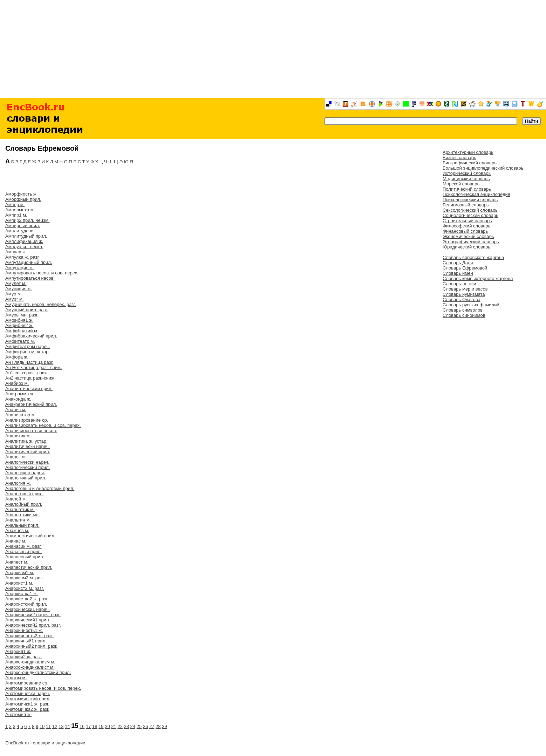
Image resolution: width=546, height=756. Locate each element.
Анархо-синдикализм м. (30, 662)
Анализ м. (16, 410)
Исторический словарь (467, 173)
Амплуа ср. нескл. (24, 247)
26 (145, 726)
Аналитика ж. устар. (26, 441)
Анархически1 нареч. (28, 609)
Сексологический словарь (470, 210)
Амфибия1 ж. (19, 320)
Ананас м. (16, 541)
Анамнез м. (17, 530)
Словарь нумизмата (464, 294)
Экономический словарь (468, 236)
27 (152, 726)
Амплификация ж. (24, 241)
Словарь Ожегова (462, 299)
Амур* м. (15, 299)
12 (55, 726)
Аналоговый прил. (25, 494)
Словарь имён (458, 273)
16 (82, 726)
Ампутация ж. (20, 268)
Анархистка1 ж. (22, 594)
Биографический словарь (470, 163)
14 (67, 726)
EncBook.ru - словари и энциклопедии (45, 743)
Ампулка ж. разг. (22, 257)
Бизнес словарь (459, 158)
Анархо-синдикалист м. (30, 667)
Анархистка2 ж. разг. (27, 599)
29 (164, 726)
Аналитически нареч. (28, 446)
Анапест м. (17, 562)
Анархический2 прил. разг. (33, 625)
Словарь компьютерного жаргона (478, 278)
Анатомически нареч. (28, 693)
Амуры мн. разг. (22, 315)
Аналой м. (16, 499)
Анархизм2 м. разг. (25, 578)
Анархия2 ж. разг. (24, 657)
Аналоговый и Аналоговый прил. (40, 488)
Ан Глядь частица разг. (29, 362)
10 (42, 726)
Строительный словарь (467, 221)
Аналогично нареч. (25, 473)
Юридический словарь (466, 247)
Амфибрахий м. (22, 331)
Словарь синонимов (464, 315)
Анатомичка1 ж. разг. (27, 704)
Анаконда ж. (18, 399)
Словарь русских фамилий (471, 305)
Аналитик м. (18, 436)
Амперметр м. (20, 210)
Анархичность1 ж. (24, 630)
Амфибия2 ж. (19, 325)
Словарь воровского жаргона (473, 257)
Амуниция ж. (19, 289)
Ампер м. (15, 205)
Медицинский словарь (466, 179)
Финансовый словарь (465, 231)
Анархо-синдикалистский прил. (38, 672)
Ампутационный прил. (29, 262)
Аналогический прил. (28, 467)
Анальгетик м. (20, 509)
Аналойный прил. (24, 504)
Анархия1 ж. (18, 651)
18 (95, 726)
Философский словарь (466, 226)
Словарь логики (459, 284)
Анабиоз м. (17, 383)
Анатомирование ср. (27, 683)
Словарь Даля (458, 263)
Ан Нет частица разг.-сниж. (34, 367)
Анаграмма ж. (20, 394)
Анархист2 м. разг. (25, 588)
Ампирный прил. (23, 226)
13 (61, 726)
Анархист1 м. (19, 583)
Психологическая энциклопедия (476, 194)
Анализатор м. (21, 415)
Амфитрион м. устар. (28, 352)
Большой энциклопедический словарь (483, 168)
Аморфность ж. (21, 194)
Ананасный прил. (23, 551)
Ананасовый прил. (25, 557)
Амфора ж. (17, 357)
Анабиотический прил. (29, 389)
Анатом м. (16, 678)
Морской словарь (461, 184)
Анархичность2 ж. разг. (29, 636)
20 (107, 726)
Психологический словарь (470, 200)
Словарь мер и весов (465, 289)
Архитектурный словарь (468, 152)
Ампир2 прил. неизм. (28, 220)
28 (158, 726)
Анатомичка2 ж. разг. (27, 709)
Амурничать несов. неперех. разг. (41, 304)
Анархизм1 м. (20, 573)
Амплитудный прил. (26, 236)
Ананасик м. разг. (23, 546)
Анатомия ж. (18, 714)
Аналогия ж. (18, 483)
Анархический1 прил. (28, 620)
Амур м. (14, 294)
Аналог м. (16, 457)
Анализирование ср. (27, 420)
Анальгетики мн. (22, 515)
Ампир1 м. (16, 215)
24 (133, 726)
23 (127, 726)
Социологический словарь (470, 215)
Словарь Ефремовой (465, 268)
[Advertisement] (273, 49)
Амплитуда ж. (20, 231)
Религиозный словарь (466, 205)
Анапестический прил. (29, 567)
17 (88, 726)
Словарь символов (463, 310)
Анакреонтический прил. (31, 404)
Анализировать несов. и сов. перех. (43, 425)
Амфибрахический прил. (31, 336)
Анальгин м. (18, 520)
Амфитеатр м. (20, 341)
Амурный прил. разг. (27, 310)
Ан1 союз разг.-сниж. (27, 373)
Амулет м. (16, 283)
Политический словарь (467, 189)
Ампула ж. (16, 252)
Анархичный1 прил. (26, 641)
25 (139, 726)
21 (114, 726)
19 (101, 726)
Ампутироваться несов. (30, 278)
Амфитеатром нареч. (28, 346)
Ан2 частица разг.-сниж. (30, 378)
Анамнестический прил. (30, 536)
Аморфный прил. (23, 199)
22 (120, 726)
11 (48, 726)
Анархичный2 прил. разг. (31, 646)
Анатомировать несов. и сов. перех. (43, 688)
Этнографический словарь (471, 242)
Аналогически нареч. (27, 462)
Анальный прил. (22, 525)
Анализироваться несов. (31, 431)
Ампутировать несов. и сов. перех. (42, 273)
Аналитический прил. (28, 452)
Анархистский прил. (26, 604)
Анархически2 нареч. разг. (33, 615)
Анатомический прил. (28, 699)
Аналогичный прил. (26, 478)
